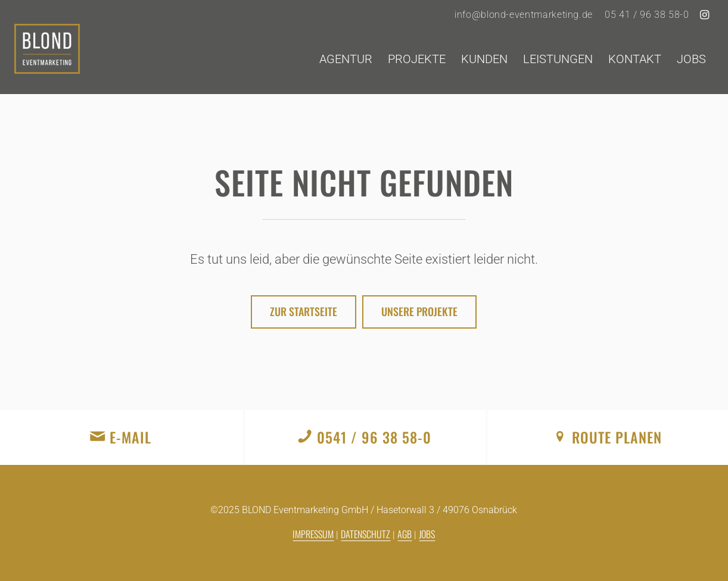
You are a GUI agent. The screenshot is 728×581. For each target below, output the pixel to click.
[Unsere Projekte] (419, 312)
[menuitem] (524, 15)
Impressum (313, 534)
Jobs (427, 534)
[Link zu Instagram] (705, 15)
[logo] (47, 59)
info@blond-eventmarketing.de (524, 15)
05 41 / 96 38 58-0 (647, 15)
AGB (405, 534)
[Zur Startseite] (304, 312)
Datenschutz (365, 534)
